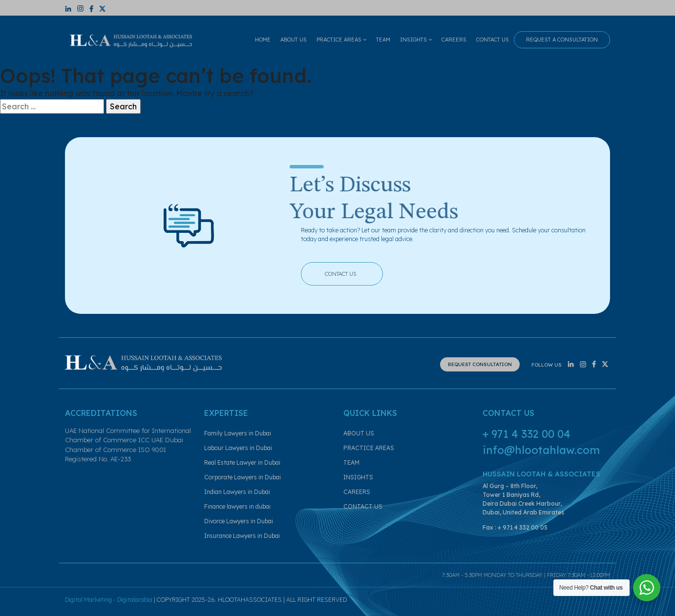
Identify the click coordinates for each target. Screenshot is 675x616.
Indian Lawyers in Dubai (237, 492)
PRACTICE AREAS (341, 40)
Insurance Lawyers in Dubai (242, 536)
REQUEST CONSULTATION (480, 364)
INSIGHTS (416, 40)
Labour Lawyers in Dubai (238, 448)
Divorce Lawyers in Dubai (239, 521)
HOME (263, 40)
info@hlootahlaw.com (541, 450)
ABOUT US (294, 40)
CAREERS (454, 40)
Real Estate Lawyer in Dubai (242, 462)
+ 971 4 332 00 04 (527, 434)
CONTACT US (493, 40)
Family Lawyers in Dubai (238, 433)
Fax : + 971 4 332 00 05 (515, 527)
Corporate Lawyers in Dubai (243, 477)
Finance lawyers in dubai (237, 506)
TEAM (383, 40)
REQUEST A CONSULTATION (562, 40)
